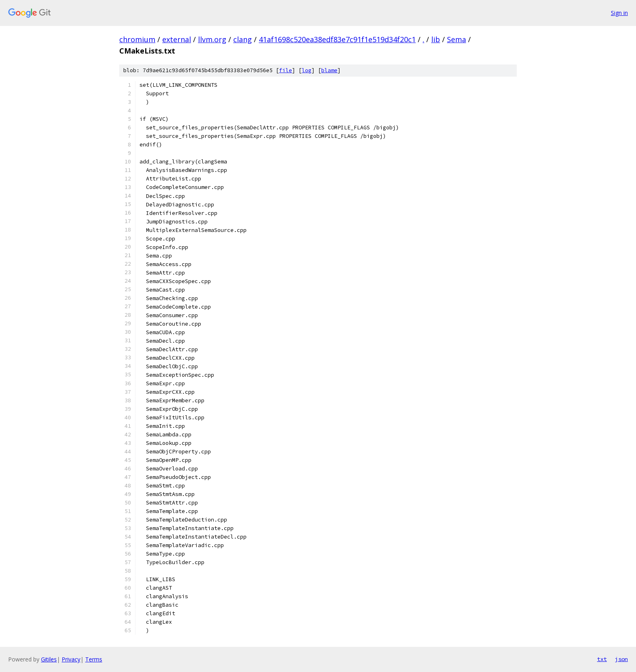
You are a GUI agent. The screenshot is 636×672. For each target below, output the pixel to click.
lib (436, 39)
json (621, 659)
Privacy (71, 659)
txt (602, 659)
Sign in (619, 13)
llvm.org (212, 39)
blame (329, 70)
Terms (94, 659)
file (286, 70)
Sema (457, 39)
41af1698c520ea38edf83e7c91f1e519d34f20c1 (337, 39)
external (177, 39)
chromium (137, 39)
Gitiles (49, 659)
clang (243, 39)
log (307, 70)
